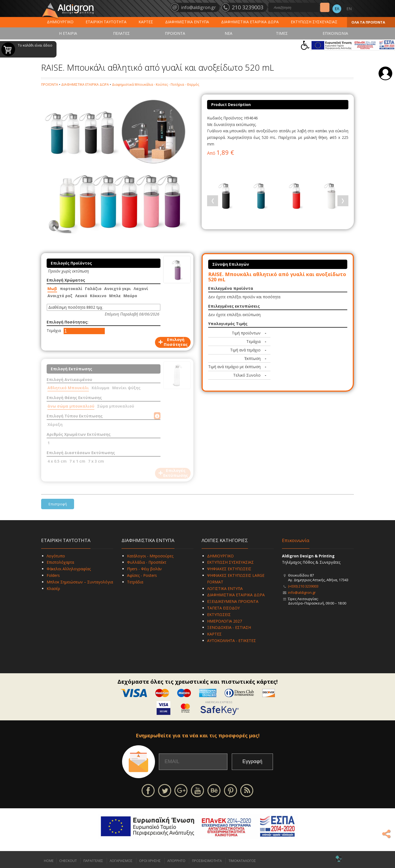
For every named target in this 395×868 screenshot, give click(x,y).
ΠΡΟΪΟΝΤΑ (175, 33)
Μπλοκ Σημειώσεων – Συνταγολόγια (80, 582)
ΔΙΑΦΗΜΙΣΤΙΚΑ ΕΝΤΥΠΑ (187, 22)
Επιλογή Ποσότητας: (67, 322)
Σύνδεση (385, 73)
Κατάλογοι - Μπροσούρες (150, 556)
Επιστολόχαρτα (60, 562)
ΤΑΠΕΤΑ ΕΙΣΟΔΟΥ (223, 608)
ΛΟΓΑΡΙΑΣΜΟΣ (121, 861)
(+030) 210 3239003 (303, 586)
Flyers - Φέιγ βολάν (144, 569)
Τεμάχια (54, 330)
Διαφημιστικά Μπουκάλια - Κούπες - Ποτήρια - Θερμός (156, 84)
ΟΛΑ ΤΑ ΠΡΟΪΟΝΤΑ (368, 22)
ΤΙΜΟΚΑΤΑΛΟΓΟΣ (242, 861)
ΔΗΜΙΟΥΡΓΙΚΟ (60, 22)
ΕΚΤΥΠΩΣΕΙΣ (219, 615)
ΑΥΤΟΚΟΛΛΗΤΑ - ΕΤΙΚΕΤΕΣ (232, 641)
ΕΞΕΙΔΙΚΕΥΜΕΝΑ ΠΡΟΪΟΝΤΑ (233, 601)
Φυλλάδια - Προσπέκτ (147, 562)
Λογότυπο (56, 556)
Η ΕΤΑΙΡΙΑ (68, 33)
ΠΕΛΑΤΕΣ (121, 33)
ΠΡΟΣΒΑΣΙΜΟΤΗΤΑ (207, 861)
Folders (53, 575)
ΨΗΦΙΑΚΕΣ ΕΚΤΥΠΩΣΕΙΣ (229, 569)
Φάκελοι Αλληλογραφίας (69, 569)
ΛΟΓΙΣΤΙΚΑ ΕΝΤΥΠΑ (225, 588)
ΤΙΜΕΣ (282, 33)
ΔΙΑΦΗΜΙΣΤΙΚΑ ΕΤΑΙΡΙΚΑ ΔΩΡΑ (250, 22)
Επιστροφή (58, 504)
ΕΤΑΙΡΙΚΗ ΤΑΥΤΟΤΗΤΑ (106, 22)
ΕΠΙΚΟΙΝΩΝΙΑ (335, 33)
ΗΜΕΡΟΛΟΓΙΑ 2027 (225, 621)
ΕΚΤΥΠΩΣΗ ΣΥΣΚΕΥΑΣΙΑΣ (314, 22)
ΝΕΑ (228, 33)
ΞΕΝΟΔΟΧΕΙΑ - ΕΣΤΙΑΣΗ (229, 627)
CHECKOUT (68, 861)
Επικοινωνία (296, 540)
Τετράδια (135, 582)
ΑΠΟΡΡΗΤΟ (176, 861)
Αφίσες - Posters (142, 575)
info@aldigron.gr (302, 592)
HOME (49, 861)
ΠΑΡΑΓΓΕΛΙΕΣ (93, 861)
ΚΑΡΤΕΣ (146, 22)
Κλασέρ (53, 588)
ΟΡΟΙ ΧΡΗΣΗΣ (150, 861)
